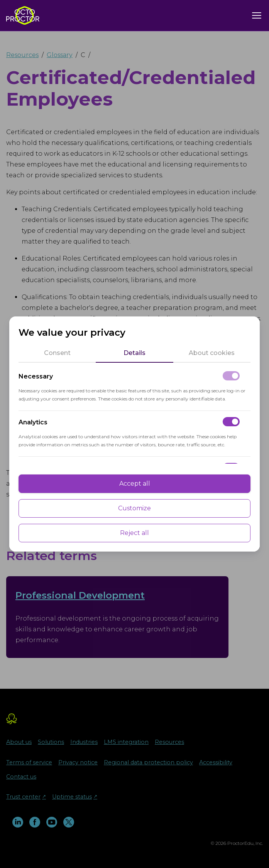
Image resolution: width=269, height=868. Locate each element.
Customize (134, 508)
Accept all (135, 484)
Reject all (134, 533)
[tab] (57, 353)
